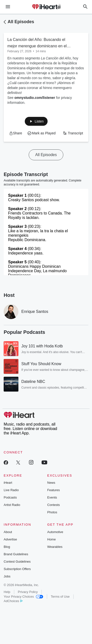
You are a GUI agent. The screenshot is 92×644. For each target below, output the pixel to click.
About (8, 532)
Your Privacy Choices (23, 597)
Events (52, 497)
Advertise (10, 539)
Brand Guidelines (16, 554)
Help (7, 592)
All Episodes (21, 22)
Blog (7, 547)
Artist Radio (12, 505)
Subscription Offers (17, 569)
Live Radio (11, 490)
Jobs (7, 576)
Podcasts (10, 497)
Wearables (55, 547)
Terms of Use (60, 597)
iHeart (8, 483)
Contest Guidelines (17, 562)
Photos (52, 512)
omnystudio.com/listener (35, 98)
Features (54, 490)
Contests (54, 505)
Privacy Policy (28, 592)
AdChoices (13, 601)
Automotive (55, 532)
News (51, 483)
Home (52, 539)
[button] (36, 121)
